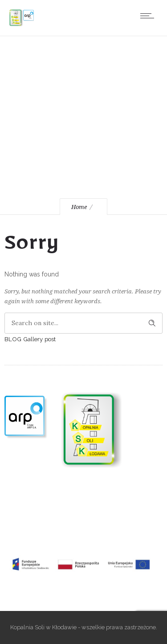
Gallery (33, 339)
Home (79, 207)
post (50, 339)
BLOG (13, 339)
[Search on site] (83, 323)
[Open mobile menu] (149, 16)
